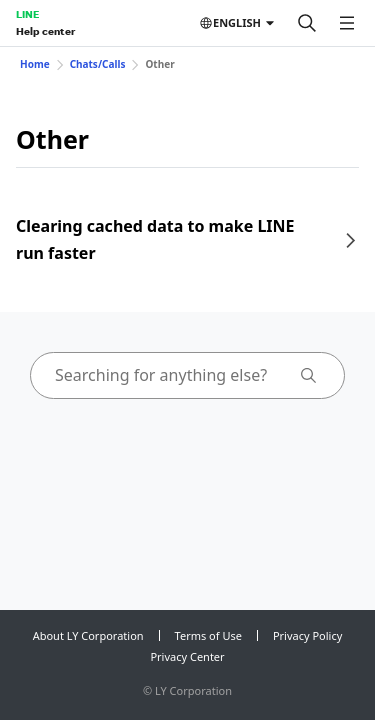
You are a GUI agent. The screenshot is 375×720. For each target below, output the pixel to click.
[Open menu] (347, 23)
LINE (27, 14)
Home (35, 64)
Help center (45, 31)
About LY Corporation (88, 635)
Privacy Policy (307, 635)
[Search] (307, 23)
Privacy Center (187, 656)
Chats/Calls (98, 64)
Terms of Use (208, 635)
